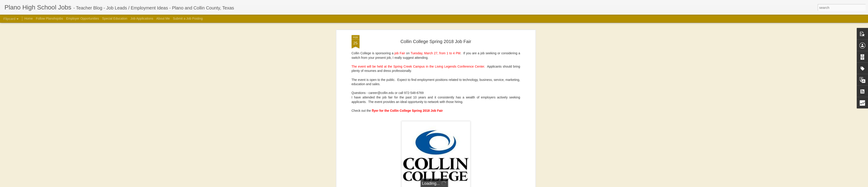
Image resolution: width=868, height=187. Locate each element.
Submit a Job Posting (188, 18)
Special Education (115, 18)
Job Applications (142, 18)
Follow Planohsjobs (50, 18)
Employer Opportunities (83, 18)
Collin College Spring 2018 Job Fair (436, 24)
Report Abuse (511, 185)
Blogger (498, 185)
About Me (163, 18)
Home (28, 18)
